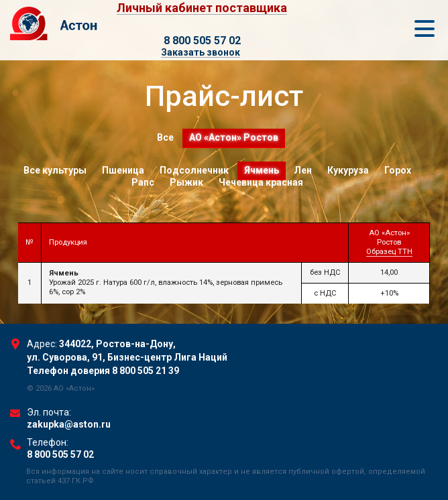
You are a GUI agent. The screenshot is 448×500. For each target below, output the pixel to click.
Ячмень (262, 170)
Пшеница (123, 170)
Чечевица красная (261, 182)
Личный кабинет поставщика (202, 8)
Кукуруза (349, 170)
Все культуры (55, 170)
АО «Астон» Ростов (234, 137)
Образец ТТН (389, 252)
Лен (303, 170)
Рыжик (186, 182)
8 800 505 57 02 (202, 41)
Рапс (143, 182)
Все (165, 137)
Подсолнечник (194, 170)
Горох (398, 170)
